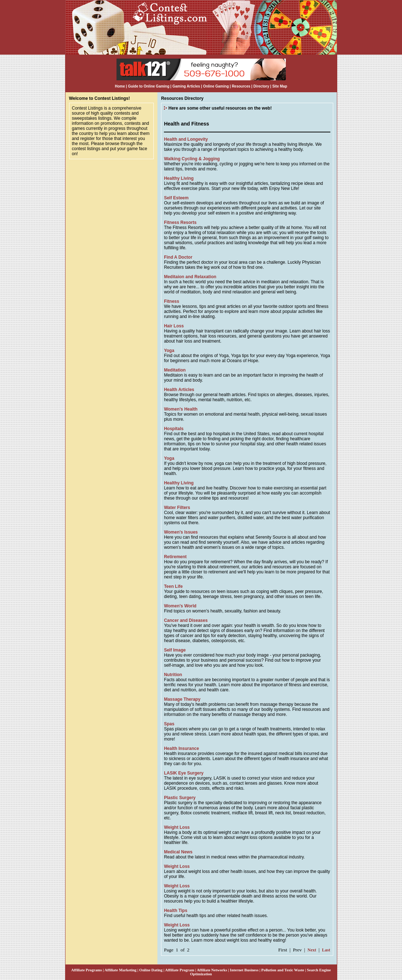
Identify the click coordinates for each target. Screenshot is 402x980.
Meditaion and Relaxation (190, 277)
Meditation (175, 370)
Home (120, 86)
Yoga (169, 351)
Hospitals (174, 429)
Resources (241, 86)
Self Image (175, 650)
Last (326, 950)
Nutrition (173, 675)
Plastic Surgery (180, 798)
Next (312, 950)
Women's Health (181, 409)
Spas (169, 724)
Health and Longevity (186, 139)
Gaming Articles (187, 86)
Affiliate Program (180, 970)
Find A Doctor (178, 257)
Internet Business (244, 970)
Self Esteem (176, 198)
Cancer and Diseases (186, 620)
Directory (261, 86)
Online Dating (151, 970)
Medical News (178, 852)
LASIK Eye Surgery (184, 773)
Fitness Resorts (180, 222)
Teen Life (173, 586)
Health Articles (179, 390)
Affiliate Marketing (120, 970)
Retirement (175, 557)
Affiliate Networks (212, 970)
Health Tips (175, 911)
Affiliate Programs (87, 970)
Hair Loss (174, 326)
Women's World (180, 606)
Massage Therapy (182, 699)
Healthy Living (179, 178)
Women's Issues (181, 532)
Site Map (280, 86)
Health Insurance (181, 748)
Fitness (172, 301)
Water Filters (177, 508)
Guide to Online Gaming (149, 86)
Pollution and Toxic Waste (283, 970)
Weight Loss (177, 827)
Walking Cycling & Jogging (192, 159)
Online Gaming (216, 86)
